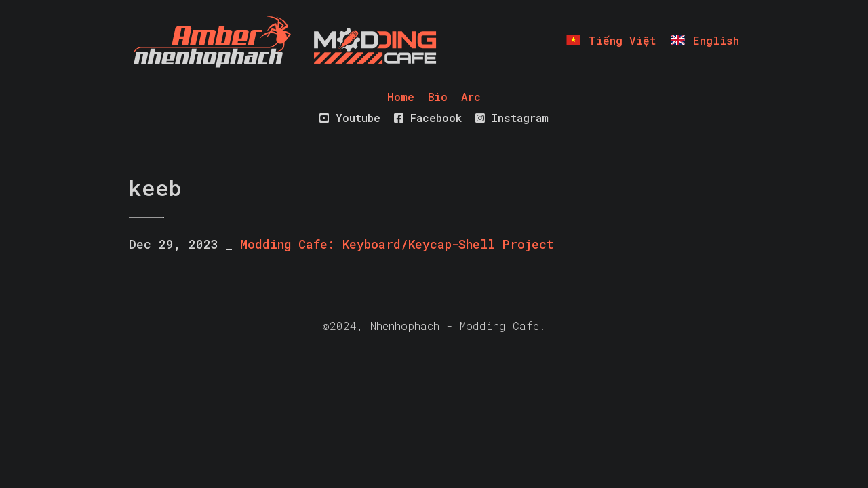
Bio (438, 97)
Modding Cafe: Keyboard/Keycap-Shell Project (397, 244)
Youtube (350, 118)
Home (401, 97)
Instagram (512, 118)
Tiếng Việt (610, 40)
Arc (471, 97)
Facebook (428, 118)
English (704, 40)
